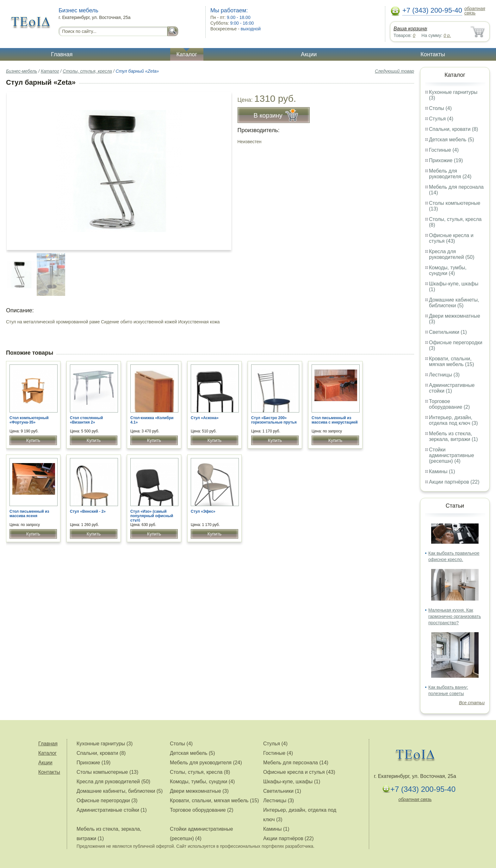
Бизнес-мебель (22, 71)
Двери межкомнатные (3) (199, 791)
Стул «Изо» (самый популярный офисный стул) (152, 516)
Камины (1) (442, 471)
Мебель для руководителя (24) (450, 174)
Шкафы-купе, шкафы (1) (292, 782)
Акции (309, 54)
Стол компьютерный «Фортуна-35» (29, 420)
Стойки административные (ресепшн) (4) (452, 455)
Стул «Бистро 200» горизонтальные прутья (274, 420)
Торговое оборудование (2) (449, 404)
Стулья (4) (441, 119)
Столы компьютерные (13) (107, 772)
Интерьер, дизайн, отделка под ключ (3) (453, 420)
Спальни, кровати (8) (453, 129)
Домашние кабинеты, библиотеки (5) (454, 303)
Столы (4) (440, 108)
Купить (33, 440)
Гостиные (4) (444, 150)
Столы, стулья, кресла (87, 71)
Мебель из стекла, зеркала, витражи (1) (453, 436)
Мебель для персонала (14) (296, 763)
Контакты (433, 54)
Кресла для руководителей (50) (452, 254)
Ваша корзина (410, 29)
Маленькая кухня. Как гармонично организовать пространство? (455, 616)
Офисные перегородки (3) (107, 801)
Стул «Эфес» (203, 511)
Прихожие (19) (446, 160)
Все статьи (472, 703)
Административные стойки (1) (452, 388)
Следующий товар (394, 71)
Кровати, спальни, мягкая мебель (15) (452, 361)
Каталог (187, 54)
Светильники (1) (448, 332)
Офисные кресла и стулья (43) (451, 238)
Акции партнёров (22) (454, 482)
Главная (62, 54)
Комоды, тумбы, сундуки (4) (448, 270)
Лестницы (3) (444, 375)
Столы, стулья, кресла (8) (200, 772)
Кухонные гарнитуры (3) (105, 744)
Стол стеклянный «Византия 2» (87, 420)
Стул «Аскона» (205, 418)
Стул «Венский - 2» (88, 511)
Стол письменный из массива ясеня (29, 514)
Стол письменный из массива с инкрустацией (335, 420)
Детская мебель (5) (451, 140)
